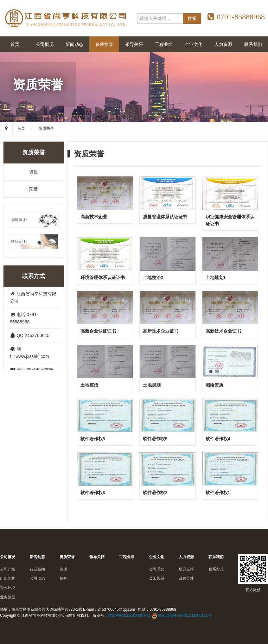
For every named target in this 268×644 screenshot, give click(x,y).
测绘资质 (214, 385)
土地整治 (89, 385)
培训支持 (186, 569)
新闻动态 (74, 44)
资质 (34, 172)
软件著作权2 (155, 493)
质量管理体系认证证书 (165, 217)
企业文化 (194, 44)
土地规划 (152, 385)
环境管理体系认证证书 (103, 277)
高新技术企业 (94, 217)
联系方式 (216, 569)
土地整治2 (153, 277)
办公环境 (8, 588)
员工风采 (156, 578)
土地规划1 (216, 277)
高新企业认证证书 (98, 331)
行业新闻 (37, 569)
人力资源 (223, 44)
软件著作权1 (218, 493)
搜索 (192, 18)
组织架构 (8, 578)
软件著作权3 (93, 493)
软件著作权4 (218, 439)
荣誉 (34, 189)
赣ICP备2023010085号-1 (129, 615)
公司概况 (45, 44)
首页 (15, 44)
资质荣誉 (104, 44)
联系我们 (253, 44)
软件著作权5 (155, 439)
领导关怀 (134, 44)
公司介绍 (8, 569)
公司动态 (37, 578)
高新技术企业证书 (161, 331)
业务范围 (8, 597)
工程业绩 (164, 44)
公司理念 (156, 569)
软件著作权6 (93, 439)
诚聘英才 (186, 578)
